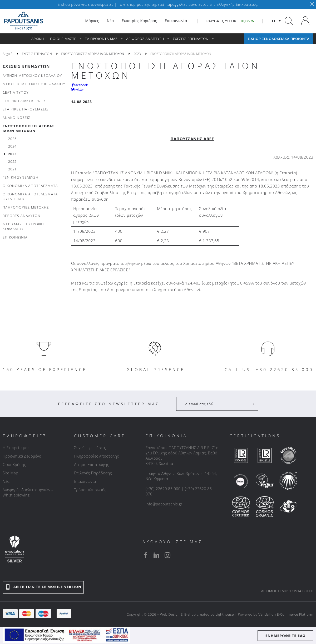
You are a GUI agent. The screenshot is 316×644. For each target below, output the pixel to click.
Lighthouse (225, 614)
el (274, 21)
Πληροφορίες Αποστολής (96, 456)
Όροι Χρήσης (14, 465)
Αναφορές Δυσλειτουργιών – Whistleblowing (28, 492)
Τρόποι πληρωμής (90, 490)
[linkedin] (156, 555)
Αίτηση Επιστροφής (92, 465)
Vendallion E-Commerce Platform (286, 614)
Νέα (6, 481)
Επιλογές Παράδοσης (93, 473)
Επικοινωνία (85, 481)
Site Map (10, 473)
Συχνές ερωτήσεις (90, 448)
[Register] (252, 404)
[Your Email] (213, 404)
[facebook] (145, 555)
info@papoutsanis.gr (164, 504)
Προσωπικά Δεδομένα (22, 456)
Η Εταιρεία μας (16, 448)
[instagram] (167, 555)
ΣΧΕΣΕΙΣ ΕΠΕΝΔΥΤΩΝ (26, 66)
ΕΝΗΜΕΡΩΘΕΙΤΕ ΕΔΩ (286, 636)
